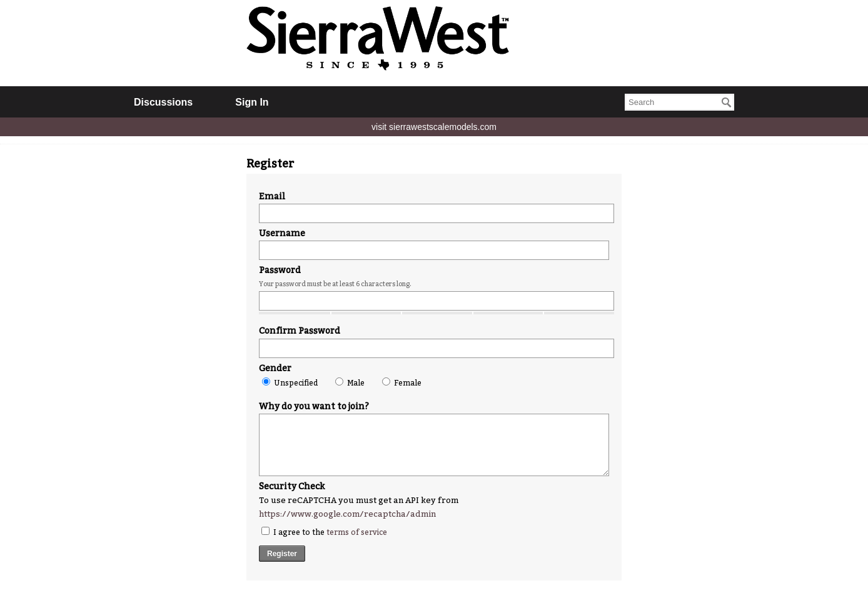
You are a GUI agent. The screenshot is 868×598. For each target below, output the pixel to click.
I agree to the (324, 532)
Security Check (292, 486)
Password (280, 270)
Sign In (252, 102)
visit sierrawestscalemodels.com (434, 127)
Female (402, 382)
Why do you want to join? (314, 406)
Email (272, 197)
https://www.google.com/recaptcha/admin (347, 514)
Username (282, 233)
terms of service (357, 532)
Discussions (163, 102)
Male (350, 382)
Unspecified (290, 382)
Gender (275, 368)
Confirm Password (300, 331)
